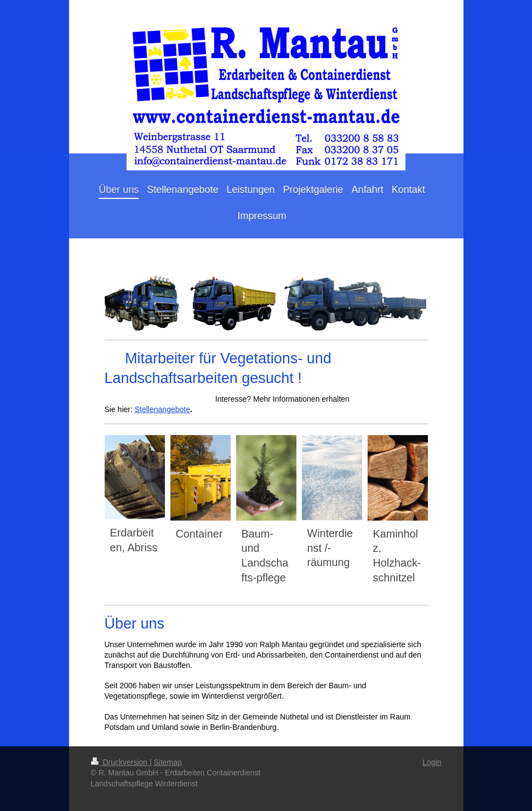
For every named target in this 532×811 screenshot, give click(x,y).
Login (432, 762)
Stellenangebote (162, 409)
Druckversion (120, 762)
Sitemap (168, 762)
